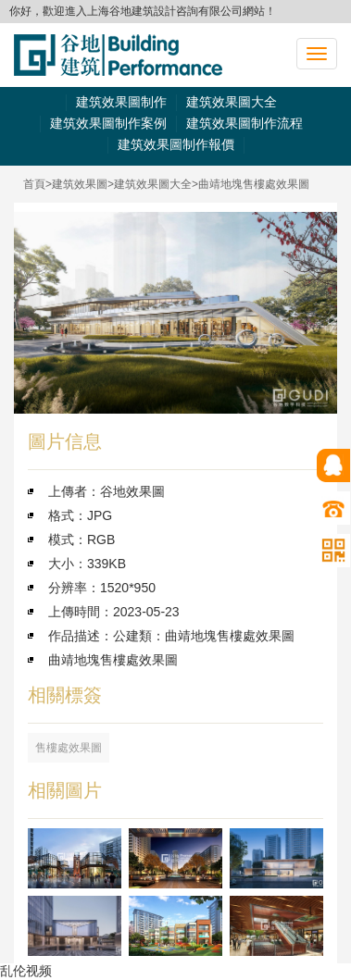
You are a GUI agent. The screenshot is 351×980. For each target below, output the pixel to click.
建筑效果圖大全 (232, 102)
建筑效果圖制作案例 (108, 123)
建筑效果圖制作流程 (244, 123)
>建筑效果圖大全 (150, 184)
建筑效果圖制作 (121, 102)
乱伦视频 (26, 971)
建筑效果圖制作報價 (176, 144)
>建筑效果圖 (76, 184)
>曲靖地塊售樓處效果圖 (251, 184)
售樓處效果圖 (69, 748)
